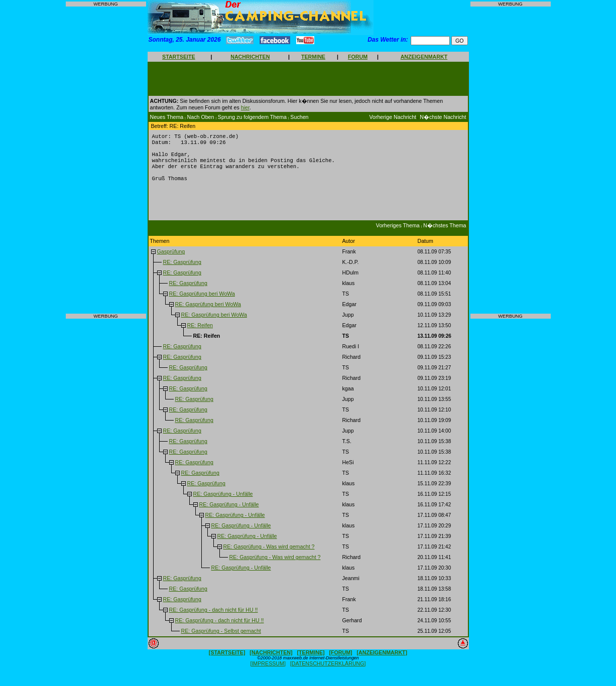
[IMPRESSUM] (268, 671)
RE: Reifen (200, 333)
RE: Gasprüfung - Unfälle (223, 502)
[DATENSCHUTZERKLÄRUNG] (328, 671)
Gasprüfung (171, 259)
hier (245, 107)
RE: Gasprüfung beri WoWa (202, 302)
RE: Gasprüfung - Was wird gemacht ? (269, 555)
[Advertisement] (106, 160)
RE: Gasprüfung (182, 270)
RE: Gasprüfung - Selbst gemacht (221, 639)
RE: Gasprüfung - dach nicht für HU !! (213, 618)
